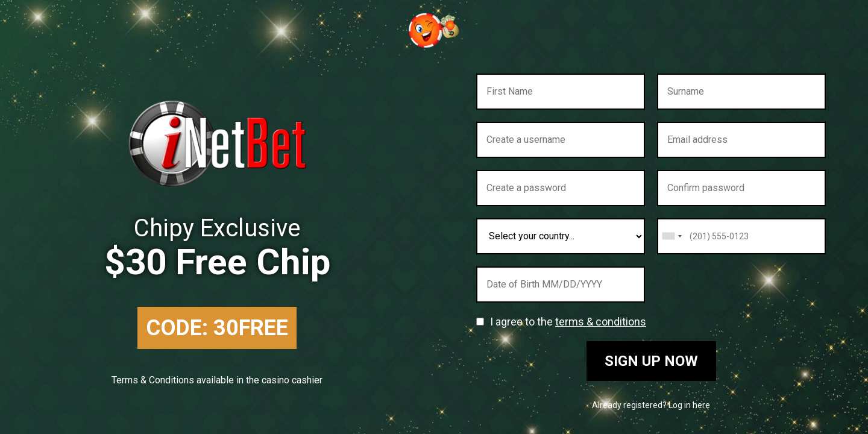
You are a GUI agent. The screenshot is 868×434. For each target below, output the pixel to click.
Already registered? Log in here (651, 405)
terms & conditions (601, 322)
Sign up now (651, 361)
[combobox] (671, 236)
